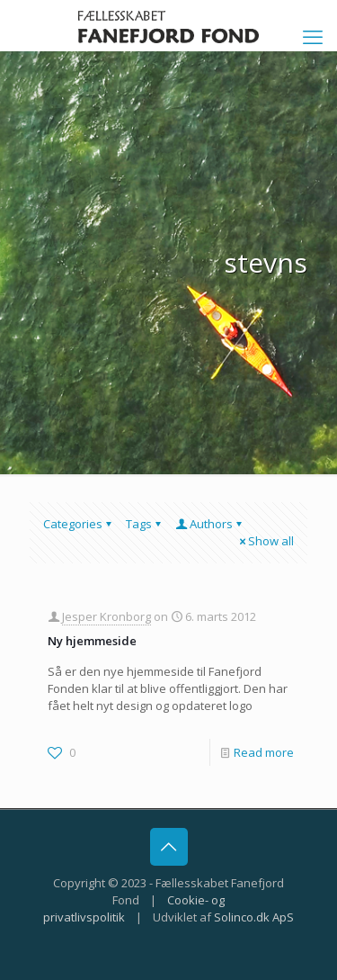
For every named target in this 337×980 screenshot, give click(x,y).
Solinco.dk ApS (254, 917)
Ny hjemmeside (92, 641)
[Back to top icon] (169, 847)
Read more (264, 752)
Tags (145, 524)
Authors (210, 524)
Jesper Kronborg (106, 616)
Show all (265, 541)
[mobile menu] (313, 36)
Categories (79, 524)
